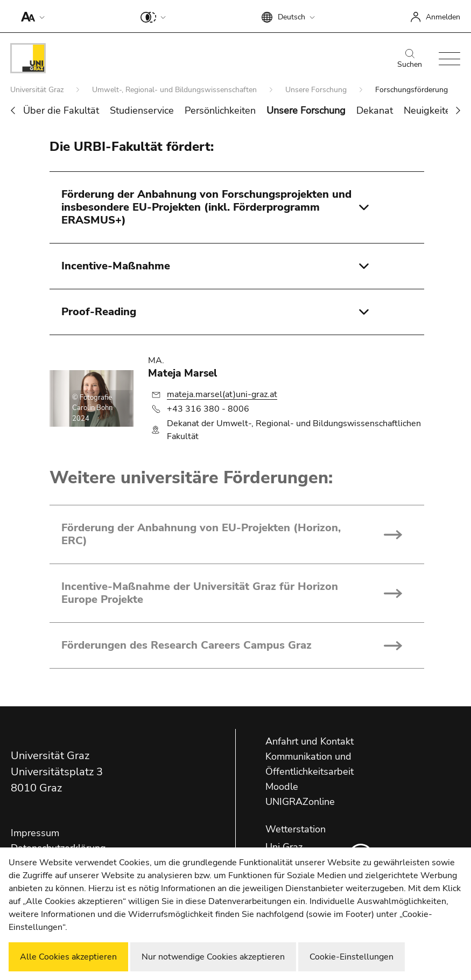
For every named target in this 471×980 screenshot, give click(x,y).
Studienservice (142, 110)
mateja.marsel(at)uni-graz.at (222, 394)
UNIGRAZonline (300, 802)
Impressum (35, 833)
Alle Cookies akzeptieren (68, 957)
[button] (30, 16)
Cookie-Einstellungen (352, 957)
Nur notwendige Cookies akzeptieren (213, 957)
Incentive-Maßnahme (116, 266)
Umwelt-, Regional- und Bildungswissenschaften (175, 90)
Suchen (410, 59)
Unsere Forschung (317, 90)
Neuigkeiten (430, 110)
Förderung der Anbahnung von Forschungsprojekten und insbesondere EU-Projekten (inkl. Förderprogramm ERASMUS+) (206, 207)
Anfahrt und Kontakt (310, 741)
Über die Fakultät (61, 110)
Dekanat (375, 110)
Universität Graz (38, 90)
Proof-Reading (99, 312)
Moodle (282, 787)
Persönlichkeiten (220, 110)
